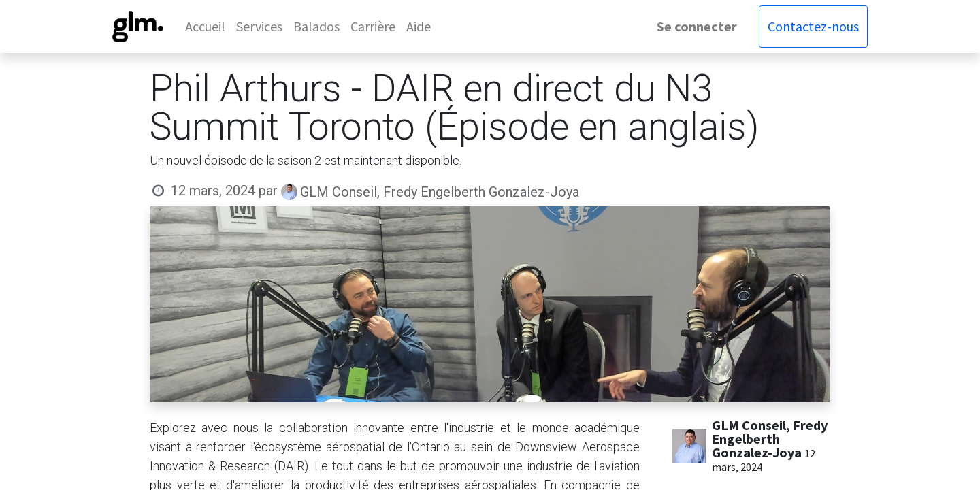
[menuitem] (205, 27)
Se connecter (697, 26)
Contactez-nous (813, 26)
